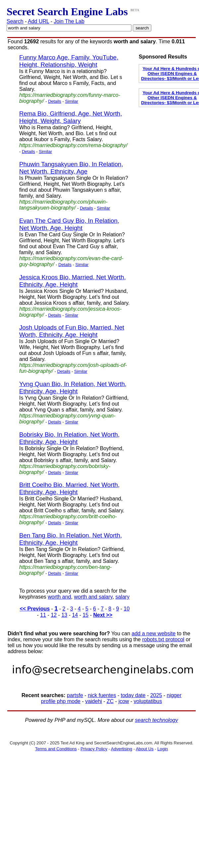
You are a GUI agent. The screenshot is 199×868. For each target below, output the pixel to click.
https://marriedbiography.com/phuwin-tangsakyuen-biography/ (63, 205)
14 (75, 615)
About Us (145, 749)
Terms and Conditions (56, 749)
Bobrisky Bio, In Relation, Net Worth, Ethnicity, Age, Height (69, 438)
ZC (110, 701)
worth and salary (93, 597)
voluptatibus (148, 701)
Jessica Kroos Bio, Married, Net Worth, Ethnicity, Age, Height (73, 281)
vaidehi (94, 701)
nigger (174, 695)
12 (54, 615)
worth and (59, 597)
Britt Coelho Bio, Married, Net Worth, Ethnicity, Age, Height (69, 488)
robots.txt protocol (163, 639)
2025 (156, 695)
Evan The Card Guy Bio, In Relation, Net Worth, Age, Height (69, 224)
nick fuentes (102, 695)
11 (43, 615)
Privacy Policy (94, 749)
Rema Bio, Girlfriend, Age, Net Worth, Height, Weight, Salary (71, 117)
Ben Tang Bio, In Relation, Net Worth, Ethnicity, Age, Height (71, 539)
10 (127, 609)
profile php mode (61, 701)
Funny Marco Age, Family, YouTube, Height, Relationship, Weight (69, 61)
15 (85, 615)
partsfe (75, 695)
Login (163, 749)
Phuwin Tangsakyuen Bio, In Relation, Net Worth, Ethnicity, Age (71, 168)
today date (133, 695)
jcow (124, 701)
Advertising (122, 749)
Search (15, 21)
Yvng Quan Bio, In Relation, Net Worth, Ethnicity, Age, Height (73, 388)
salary (123, 597)
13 (64, 615)
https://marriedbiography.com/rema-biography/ (73, 145)
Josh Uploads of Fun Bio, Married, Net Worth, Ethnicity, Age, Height (72, 331)
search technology (157, 720)
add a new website (154, 633)
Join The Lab (69, 21)
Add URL (38, 21)
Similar (72, 101)
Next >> (103, 615)
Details (55, 101)
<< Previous (35, 609)
